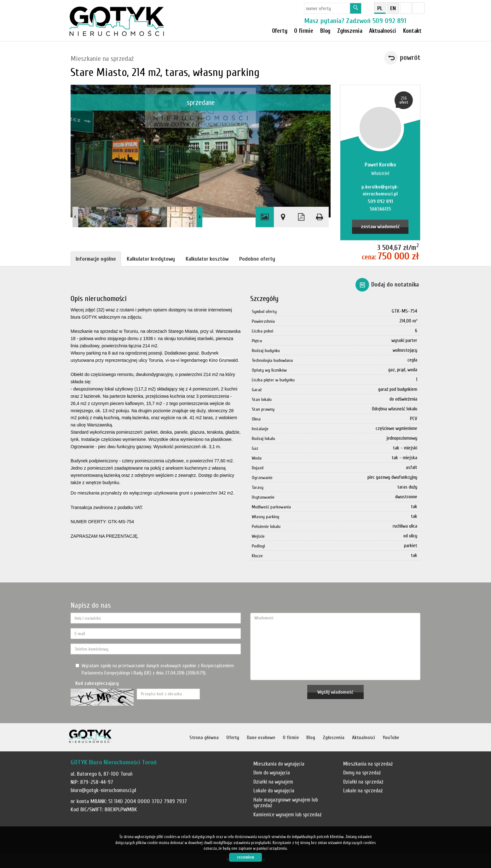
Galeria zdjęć (265, 217)
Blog (311, 738)
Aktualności (364, 738)
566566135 (380, 209)
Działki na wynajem (273, 782)
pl (380, 8)
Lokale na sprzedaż (363, 791)
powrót (410, 58)
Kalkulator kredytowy (151, 259)
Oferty (280, 31)
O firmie (304, 31)
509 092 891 (389, 21)
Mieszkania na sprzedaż (368, 764)
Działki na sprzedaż (363, 782)
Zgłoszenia (334, 738)
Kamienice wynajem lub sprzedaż (287, 815)
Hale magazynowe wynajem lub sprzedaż (286, 803)
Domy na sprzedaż (362, 773)
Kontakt (412, 31)
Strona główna (204, 738)
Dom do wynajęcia (272, 773)
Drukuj (320, 217)
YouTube (391, 738)
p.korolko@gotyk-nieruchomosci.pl (380, 191)
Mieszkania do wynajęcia (279, 764)
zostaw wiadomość (380, 227)
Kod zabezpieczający (97, 683)
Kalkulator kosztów (207, 259)
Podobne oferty (257, 259)
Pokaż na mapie (283, 217)
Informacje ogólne (96, 259)
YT (419, 8)
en (393, 8)
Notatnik (198, 762)
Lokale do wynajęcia (274, 791)
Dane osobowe (261, 738)
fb (406, 8)
